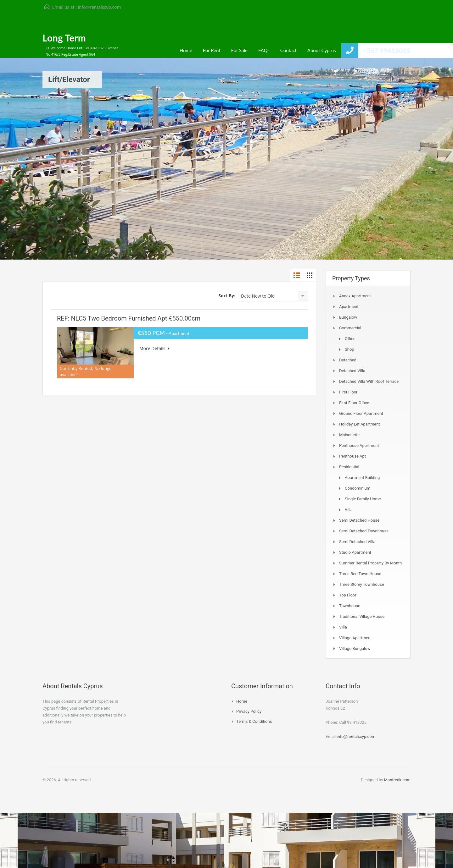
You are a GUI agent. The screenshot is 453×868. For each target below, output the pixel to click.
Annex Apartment (355, 296)
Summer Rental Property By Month (370, 563)
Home (186, 50)
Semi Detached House (359, 520)
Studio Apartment (355, 552)
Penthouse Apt (352, 456)
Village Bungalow (355, 648)
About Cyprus (322, 50)
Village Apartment (355, 638)
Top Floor (348, 595)
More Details (154, 348)
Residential (349, 467)
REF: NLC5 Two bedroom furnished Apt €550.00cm (129, 318)
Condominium (358, 488)
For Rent (212, 50)
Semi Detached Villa (357, 542)
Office (350, 339)
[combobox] (273, 296)
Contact (288, 50)
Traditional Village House (362, 616)
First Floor (348, 392)
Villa (349, 510)
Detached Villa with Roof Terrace (369, 381)
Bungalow (348, 317)
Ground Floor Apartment (361, 413)
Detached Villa (352, 371)
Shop (350, 349)
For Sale (239, 50)
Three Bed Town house (360, 574)
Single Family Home (363, 499)
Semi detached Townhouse (364, 531)
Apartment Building (362, 478)
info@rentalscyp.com (99, 7)
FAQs (264, 50)
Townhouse (350, 606)
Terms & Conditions (254, 721)
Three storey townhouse (362, 584)
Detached (348, 360)
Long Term (64, 38)
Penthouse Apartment (359, 445)
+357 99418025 (387, 50)
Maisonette (349, 435)
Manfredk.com (397, 780)
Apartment (349, 307)
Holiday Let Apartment (360, 424)
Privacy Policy (249, 711)
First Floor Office (354, 403)
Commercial (350, 328)
